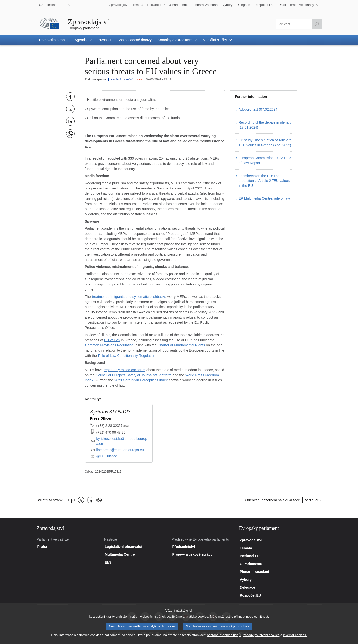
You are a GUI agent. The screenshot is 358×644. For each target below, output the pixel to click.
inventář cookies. (295, 639)
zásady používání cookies (262, 639)
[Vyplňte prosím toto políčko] (299, 24)
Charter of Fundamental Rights (181, 345)
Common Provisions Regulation (109, 345)
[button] (299, 5)
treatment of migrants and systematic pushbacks (129, 297)
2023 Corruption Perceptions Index (141, 380)
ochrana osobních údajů (224, 639)
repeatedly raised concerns (124, 370)
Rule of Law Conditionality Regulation (127, 356)
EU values (112, 340)
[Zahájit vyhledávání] (317, 24)
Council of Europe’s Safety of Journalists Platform (133, 375)
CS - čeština (48, 5)
